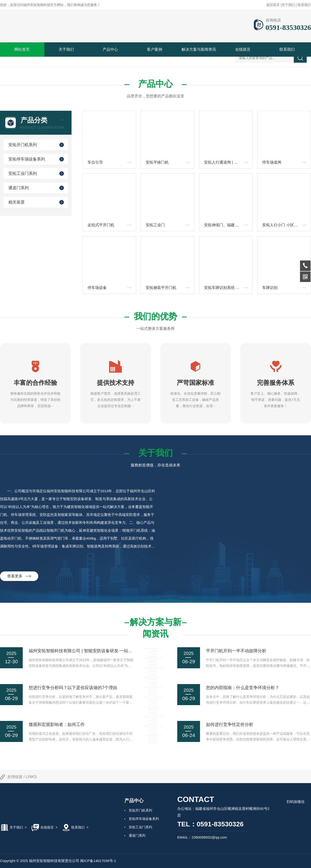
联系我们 (304, 5)
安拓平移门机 (157, 162)
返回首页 (273, 5)
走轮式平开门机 (101, 225)
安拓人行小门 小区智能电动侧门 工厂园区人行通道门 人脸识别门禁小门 (285, 225)
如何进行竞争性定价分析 (230, 724)
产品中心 (110, 49)
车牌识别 (270, 288)
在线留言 (243, 49)
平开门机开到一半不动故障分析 (236, 651)
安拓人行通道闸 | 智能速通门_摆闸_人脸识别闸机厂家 (227, 162)
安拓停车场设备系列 (27, 159)
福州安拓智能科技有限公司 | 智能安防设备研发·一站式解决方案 (89, 651)
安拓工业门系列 (23, 174)
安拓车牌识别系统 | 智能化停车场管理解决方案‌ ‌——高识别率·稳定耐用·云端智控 (227, 288)
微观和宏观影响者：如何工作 (57, 724)
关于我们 (288, 5)
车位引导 (95, 162)
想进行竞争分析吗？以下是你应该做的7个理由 (73, 688)
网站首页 (22, 49)
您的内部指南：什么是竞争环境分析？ (243, 688)
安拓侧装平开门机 (161, 288)
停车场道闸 (272, 162)
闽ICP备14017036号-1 (98, 861)
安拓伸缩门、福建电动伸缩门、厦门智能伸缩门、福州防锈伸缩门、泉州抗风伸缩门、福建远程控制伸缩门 (227, 225)
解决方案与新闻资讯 (199, 49)
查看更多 (19, 576)
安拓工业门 (155, 225)
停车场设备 (97, 288)
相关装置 (17, 202)
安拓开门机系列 (23, 145)
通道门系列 (19, 188)
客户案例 (155, 49)
